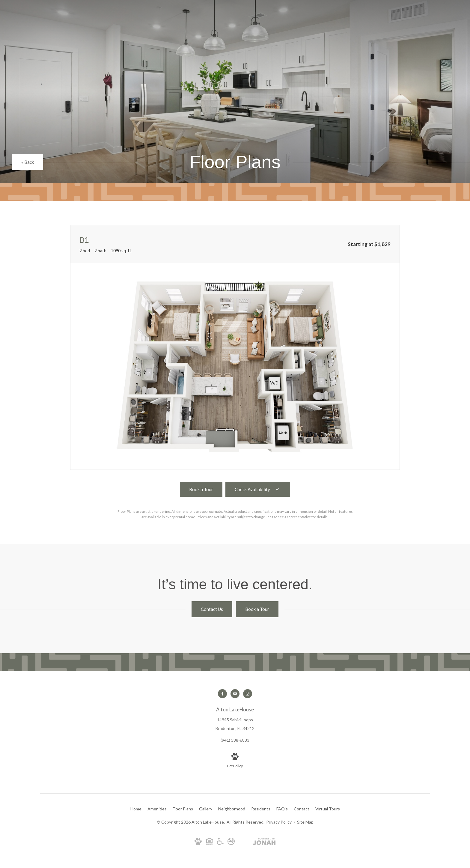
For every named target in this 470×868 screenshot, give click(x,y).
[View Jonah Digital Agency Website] (264, 842)
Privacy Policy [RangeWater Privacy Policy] (279, 822)
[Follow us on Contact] (235, 694)
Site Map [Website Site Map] (305, 822)
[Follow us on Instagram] (248, 694)
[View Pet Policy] (235, 761)
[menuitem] (136, 809)
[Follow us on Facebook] (222, 694)
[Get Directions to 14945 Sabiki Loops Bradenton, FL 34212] (235, 719)
